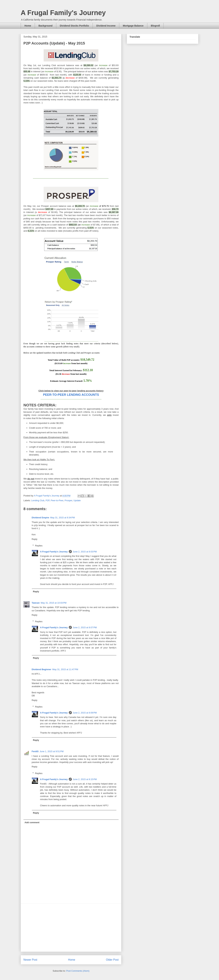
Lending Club (38, 500)
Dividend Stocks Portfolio (74, 26)
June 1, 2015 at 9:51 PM (51, 751)
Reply (34, 539)
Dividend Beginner (41, 669)
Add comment (32, 822)
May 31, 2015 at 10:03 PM (54, 603)
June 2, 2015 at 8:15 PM (85, 779)
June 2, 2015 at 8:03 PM (85, 552)
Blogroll (155, 26)
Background (46, 26)
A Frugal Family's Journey (63, 13)
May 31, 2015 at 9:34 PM (63, 518)
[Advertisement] (71, 928)
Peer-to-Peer (57, 500)
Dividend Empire (40, 518)
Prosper (68, 500)
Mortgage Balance (133, 26)
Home (28, 26)
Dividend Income (106, 26)
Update (77, 500)
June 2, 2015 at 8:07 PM (85, 627)
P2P (47, 500)
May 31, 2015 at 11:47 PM (65, 669)
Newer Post (30, 960)
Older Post (112, 960)
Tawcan (36, 603)
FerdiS (35, 751)
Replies (39, 546)
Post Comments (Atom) (78, 971)
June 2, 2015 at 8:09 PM (85, 713)
